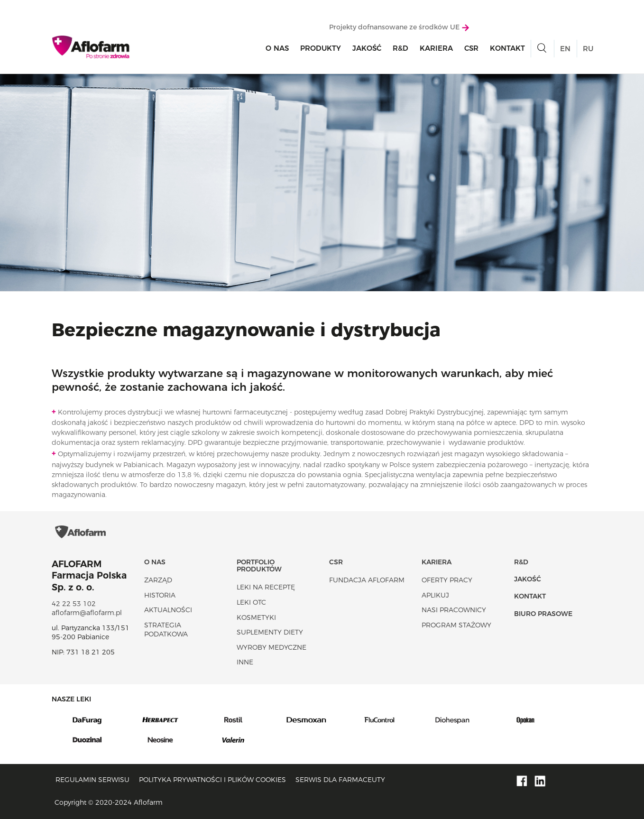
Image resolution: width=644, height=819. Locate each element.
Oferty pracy (447, 580)
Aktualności (168, 610)
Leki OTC (251, 602)
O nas (277, 48)
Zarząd (158, 580)
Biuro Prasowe (543, 614)
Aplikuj (435, 595)
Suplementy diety (270, 632)
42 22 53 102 (74, 604)
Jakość (367, 48)
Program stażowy (456, 625)
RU (588, 49)
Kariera (436, 48)
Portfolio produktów (259, 566)
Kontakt (507, 48)
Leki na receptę (266, 587)
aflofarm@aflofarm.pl (87, 613)
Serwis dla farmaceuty (340, 780)
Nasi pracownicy (454, 610)
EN (565, 49)
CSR (471, 48)
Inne (245, 662)
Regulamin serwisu (92, 780)
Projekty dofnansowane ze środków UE (399, 27)
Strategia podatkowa (166, 630)
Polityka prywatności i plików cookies (212, 780)
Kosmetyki (256, 617)
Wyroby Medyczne (271, 647)
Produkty (321, 48)
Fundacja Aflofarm (367, 580)
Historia (160, 595)
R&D (400, 48)
